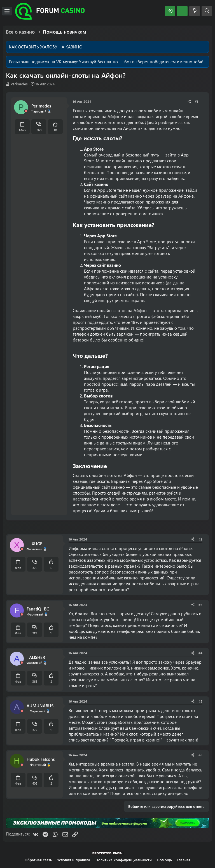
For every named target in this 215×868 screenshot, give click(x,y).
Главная (184, 860)
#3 (200, 605)
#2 (200, 539)
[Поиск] (207, 11)
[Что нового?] (195, 11)
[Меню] (7, 11)
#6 (200, 755)
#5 (200, 701)
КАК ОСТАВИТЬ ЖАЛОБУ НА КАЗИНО (46, 47)
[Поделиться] (189, 101)
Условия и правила (74, 860)
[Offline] (26, 111)
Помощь (164, 860)
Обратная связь (38, 860)
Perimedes (19, 84)
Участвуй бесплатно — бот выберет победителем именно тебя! (141, 62)
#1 (197, 101)
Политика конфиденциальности (124, 860)
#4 (200, 653)
